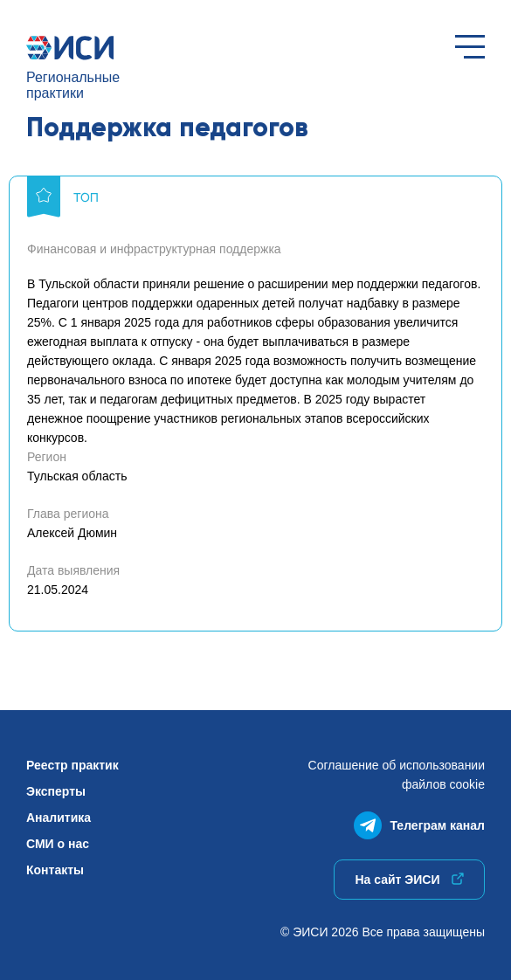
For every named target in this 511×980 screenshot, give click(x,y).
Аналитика (59, 818)
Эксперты (56, 791)
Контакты (55, 870)
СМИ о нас (58, 844)
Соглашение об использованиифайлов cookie (397, 775)
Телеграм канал (419, 821)
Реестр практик (73, 765)
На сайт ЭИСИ (409, 880)
